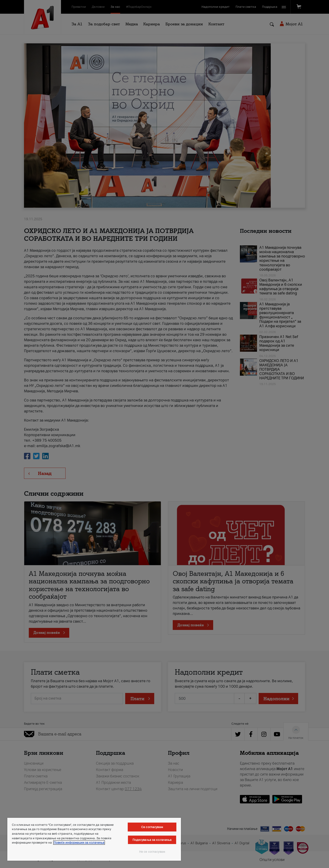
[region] (94, 839)
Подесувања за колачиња (152, 840)
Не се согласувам (152, 852)
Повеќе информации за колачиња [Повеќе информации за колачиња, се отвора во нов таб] (79, 843)
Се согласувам (152, 827)
